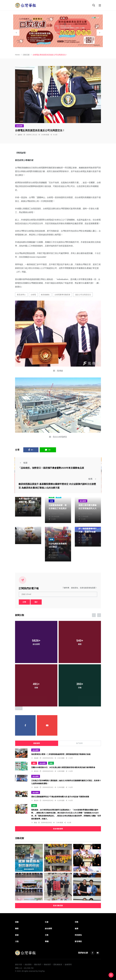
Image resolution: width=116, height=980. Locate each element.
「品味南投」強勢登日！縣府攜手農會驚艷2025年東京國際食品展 (51, 468)
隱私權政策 (58, 964)
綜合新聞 (19, 126)
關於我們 (38, 964)
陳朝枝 (54, 511)
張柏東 (36, 758)
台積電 (33, 295)
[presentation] (16, 33)
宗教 (77, 922)
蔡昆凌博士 (21, 295)
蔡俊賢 (24, 532)
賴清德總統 (45, 295)
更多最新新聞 (58, 829)
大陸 (17, 941)
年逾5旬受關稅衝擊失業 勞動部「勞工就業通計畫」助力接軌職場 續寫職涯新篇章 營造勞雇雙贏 (28, 502)
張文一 (24, 505)
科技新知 (78, 935)
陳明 (53, 550)
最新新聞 (37, 743)
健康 (77, 929)
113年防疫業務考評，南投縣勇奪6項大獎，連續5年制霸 (87, 529)
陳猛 (35, 823)
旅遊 (51, 763)
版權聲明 (68, 964)
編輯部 (20, 135)
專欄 (52, 539)
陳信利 (36, 800)
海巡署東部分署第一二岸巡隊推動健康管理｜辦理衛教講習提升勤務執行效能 (61, 754)
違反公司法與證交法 (83, 295)
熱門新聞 (79, 743)
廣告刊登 (19, 964)
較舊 (93, 479)
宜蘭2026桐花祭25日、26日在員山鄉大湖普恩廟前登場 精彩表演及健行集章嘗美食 (63, 767)
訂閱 (24, 602)
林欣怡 (36, 771)
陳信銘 (84, 511)
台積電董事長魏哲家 (62, 295)
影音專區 (78, 941)
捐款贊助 (28, 964)
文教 (52, 501)
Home (17, 55)
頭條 (17, 922)
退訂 (36, 602)
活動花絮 (26, 55)
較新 (23, 463)
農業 (34, 763)
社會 (47, 922)
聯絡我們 (47, 964)
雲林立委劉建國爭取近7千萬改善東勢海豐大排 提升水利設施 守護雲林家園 (60, 797)
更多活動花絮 (58, 906)
